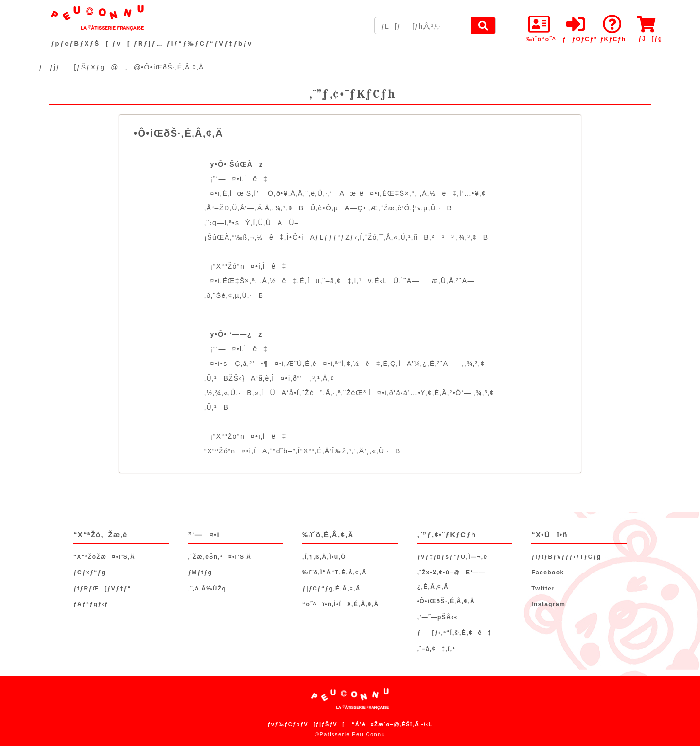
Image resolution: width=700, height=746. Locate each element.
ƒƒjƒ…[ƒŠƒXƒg (72, 67)
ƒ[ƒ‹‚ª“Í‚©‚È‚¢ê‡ (454, 633)
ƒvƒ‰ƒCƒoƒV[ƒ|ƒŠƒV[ (306, 724)
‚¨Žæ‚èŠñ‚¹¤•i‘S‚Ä (219, 557)
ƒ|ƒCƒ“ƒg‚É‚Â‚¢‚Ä (332, 589)
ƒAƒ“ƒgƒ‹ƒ (94, 604)
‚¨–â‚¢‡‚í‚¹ (436, 649)
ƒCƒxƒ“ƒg (90, 573)
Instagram (548, 604)
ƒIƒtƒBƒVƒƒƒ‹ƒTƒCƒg (566, 557)
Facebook (548, 573)
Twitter (543, 589)
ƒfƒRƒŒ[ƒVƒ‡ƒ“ (102, 589)
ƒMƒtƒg (200, 573)
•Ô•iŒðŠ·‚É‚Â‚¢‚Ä (446, 601)
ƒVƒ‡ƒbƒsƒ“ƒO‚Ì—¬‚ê (452, 557)
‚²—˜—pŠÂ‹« (437, 617)
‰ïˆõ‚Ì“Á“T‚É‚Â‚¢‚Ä (334, 573)
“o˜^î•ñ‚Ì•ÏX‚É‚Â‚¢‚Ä (341, 604)
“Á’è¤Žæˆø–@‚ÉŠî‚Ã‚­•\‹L (392, 724)
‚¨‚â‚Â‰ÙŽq (207, 589)
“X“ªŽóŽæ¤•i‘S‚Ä (104, 557)
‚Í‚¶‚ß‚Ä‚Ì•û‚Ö (324, 557)
